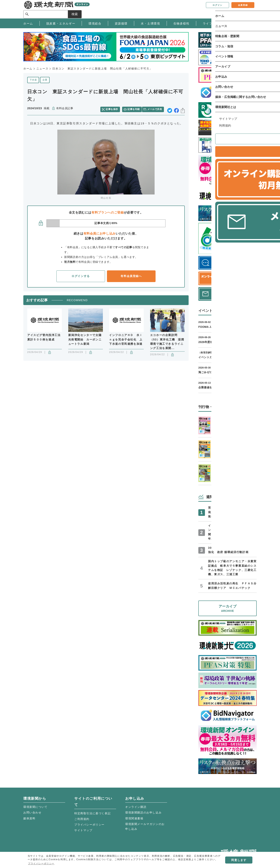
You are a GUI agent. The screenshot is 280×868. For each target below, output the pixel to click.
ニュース (42, 69)
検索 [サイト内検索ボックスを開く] (250, 9)
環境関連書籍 (134, 818)
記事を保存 (114, 108)
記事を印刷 (134, 108)
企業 (45, 80)
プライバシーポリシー (89, 825)
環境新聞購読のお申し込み (143, 813)
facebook (176, 109)
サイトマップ (83, 830)
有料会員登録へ (131, 275)
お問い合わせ (32, 813)
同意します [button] (239, 860)
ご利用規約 (82, 819)
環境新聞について (35, 807)
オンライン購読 (136, 807)
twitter (170, 109)
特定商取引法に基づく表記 (92, 813)
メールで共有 (156, 108)
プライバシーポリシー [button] (41, 864)
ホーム (28, 69)
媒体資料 (29, 818)
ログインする (81, 275)
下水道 (33, 80)
